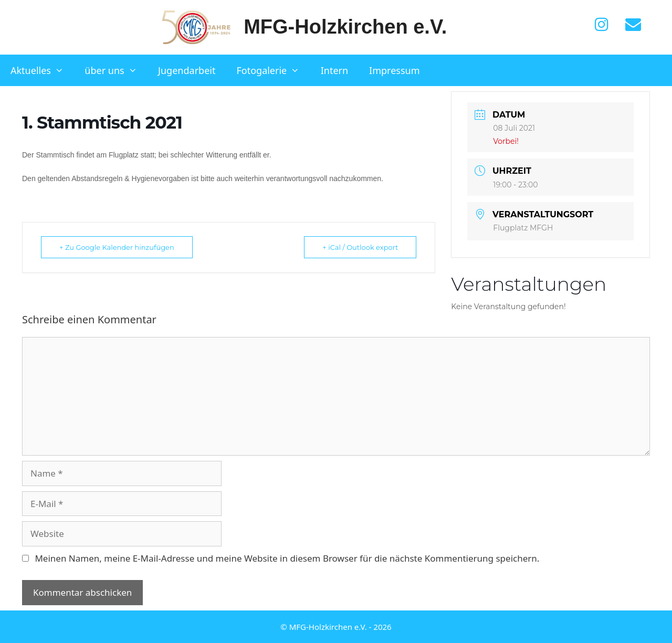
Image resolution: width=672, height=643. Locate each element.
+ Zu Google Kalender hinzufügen (117, 247)
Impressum (394, 70)
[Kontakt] (633, 25)
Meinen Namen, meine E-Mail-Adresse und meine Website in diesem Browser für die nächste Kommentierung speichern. (287, 558)
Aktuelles (42, 70)
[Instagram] (602, 25)
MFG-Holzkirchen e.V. (345, 27)
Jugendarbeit (187, 70)
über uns (116, 70)
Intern (334, 70)
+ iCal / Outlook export (360, 247)
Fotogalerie (273, 70)
